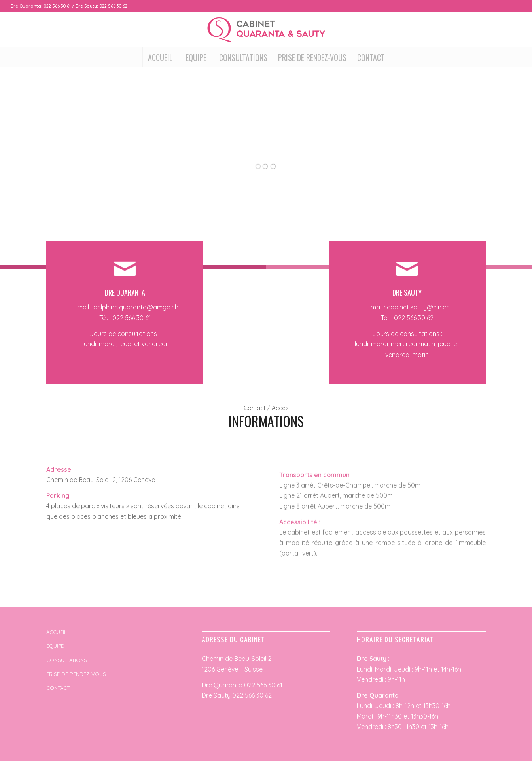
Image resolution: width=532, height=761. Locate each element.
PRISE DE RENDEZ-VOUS (76, 674)
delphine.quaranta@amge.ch (136, 307)
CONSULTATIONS (67, 660)
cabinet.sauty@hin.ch (418, 307)
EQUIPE (55, 646)
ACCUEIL (57, 632)
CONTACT (58, 688)
